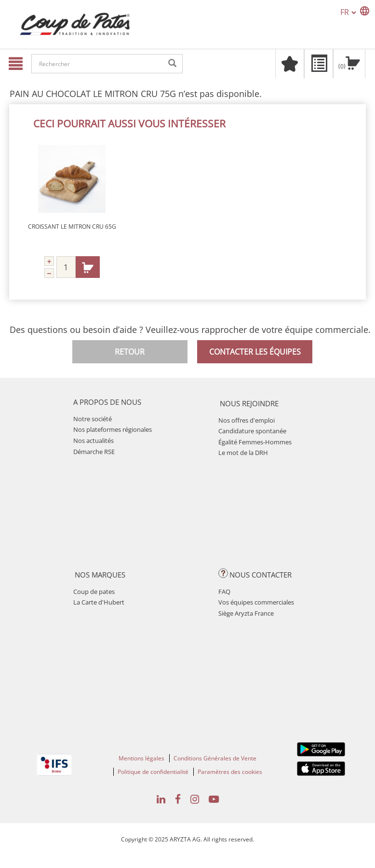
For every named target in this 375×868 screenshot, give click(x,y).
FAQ (224, 592)
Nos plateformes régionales (113, 429)
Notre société (93, 419)
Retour (130, 352)
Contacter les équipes (255, 352)
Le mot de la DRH (243, 453)
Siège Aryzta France (246, 613)
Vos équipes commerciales (256, 602)
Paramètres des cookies (230, 772)
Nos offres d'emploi (247, 420)
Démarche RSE (94, 452)
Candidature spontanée (252, 431)
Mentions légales (141, 758)
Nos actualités (94, 441)
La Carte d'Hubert (99, 602)
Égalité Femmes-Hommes (255, 442)
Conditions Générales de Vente (215, 758)
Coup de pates (94, 592)
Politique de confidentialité (153, 772)
